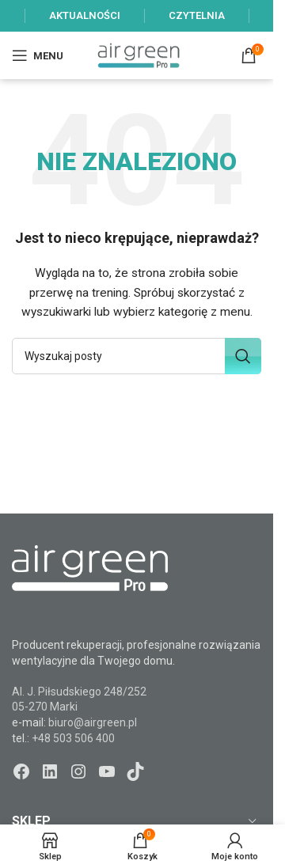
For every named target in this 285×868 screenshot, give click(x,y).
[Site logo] (139, 55)
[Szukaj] (137, 356)
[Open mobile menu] (38, 55)
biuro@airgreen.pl (93, 722)
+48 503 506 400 (73, 738)
